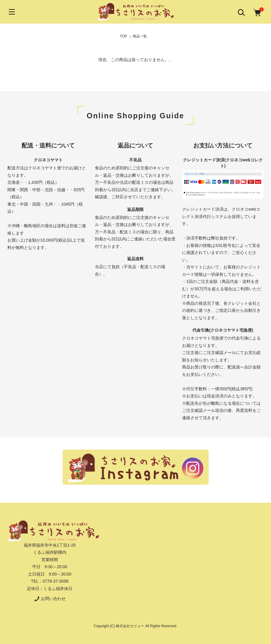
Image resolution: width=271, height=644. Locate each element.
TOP (123, 36)
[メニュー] (12, 12)
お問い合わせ (50, 599)
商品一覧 (140, 36)
